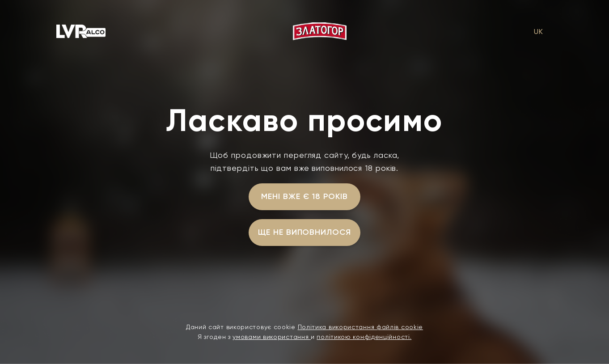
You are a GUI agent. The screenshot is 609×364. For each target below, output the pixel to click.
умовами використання (272, 337)
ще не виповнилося (304, 232)
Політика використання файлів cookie (361, 327)
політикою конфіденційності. (364, 337)
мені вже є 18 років (304, 196)
